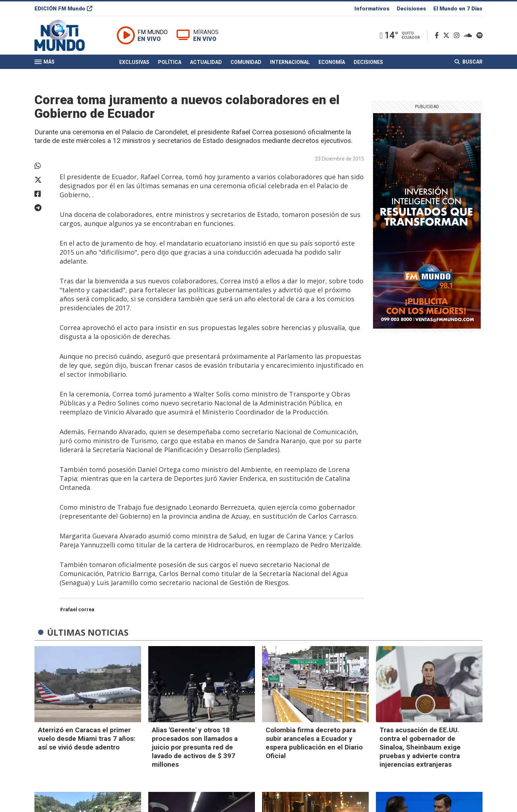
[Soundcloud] (469, 35)
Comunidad (246, 62)
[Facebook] (438, 35)
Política (170, 62)
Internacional (290, 62)
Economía (332, 62)
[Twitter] (448, 35)
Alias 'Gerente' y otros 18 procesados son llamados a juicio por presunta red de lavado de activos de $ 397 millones (195, 747)
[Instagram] (458, 35)
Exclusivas (134, 62)
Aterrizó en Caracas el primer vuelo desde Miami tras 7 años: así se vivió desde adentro (87, 739)
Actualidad (206, 62)
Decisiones (411, 9)
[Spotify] (479, 35)
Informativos (372, 9)
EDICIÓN (63, 9)
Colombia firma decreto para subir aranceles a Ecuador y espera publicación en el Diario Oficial (314, 743)
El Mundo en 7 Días (458, 9)
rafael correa (79, 609)
